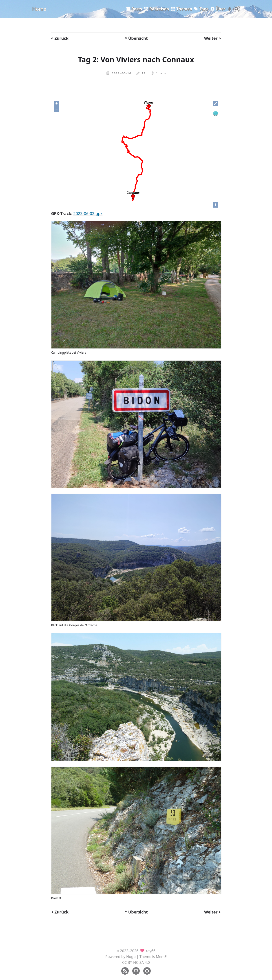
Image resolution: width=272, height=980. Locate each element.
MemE (161, 957)
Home (39, 9)
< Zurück (60, 38)
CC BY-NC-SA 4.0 (136, 962)
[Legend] (216, 114)
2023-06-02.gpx (88, 213)
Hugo (131, 957)
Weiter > (213, 38)
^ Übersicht (136, 38)
